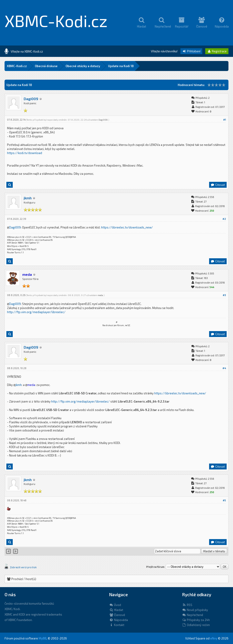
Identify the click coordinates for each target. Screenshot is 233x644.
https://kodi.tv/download (25, 153)
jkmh (28, 198)
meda (100, 295)
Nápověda (119, 620)
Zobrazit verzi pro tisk (23, 567)
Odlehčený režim (196, 625)
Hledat (116, 610)
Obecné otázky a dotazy (83, 66)
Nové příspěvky (195, 610)
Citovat (218, 185)
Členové (117, 615)
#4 (224, 368)
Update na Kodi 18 (121, 66)
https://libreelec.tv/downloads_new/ (127, 227)
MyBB (43, 638)
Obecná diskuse (46, 66)
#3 (224, 295)
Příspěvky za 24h (196, 620)
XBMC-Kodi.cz (56, 20)
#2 (224, 219)
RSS (187, 605)
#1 (225, 120)
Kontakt (117, 625)
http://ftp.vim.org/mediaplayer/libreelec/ (36, 312)
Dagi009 (31, 99)
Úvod (115, 605)
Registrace (217, 51)
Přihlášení (191, 51)
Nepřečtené (193, 615)
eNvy (214, 638)
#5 (224, 500)
